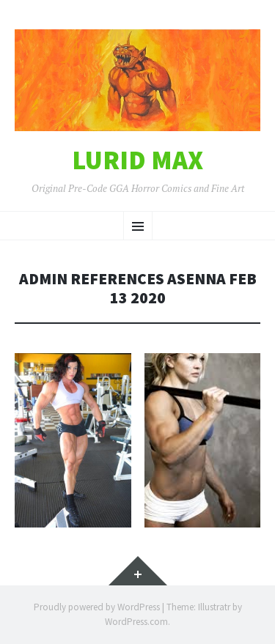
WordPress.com (136, 622)
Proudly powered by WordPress (97, 607)
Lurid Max (137, 160)
